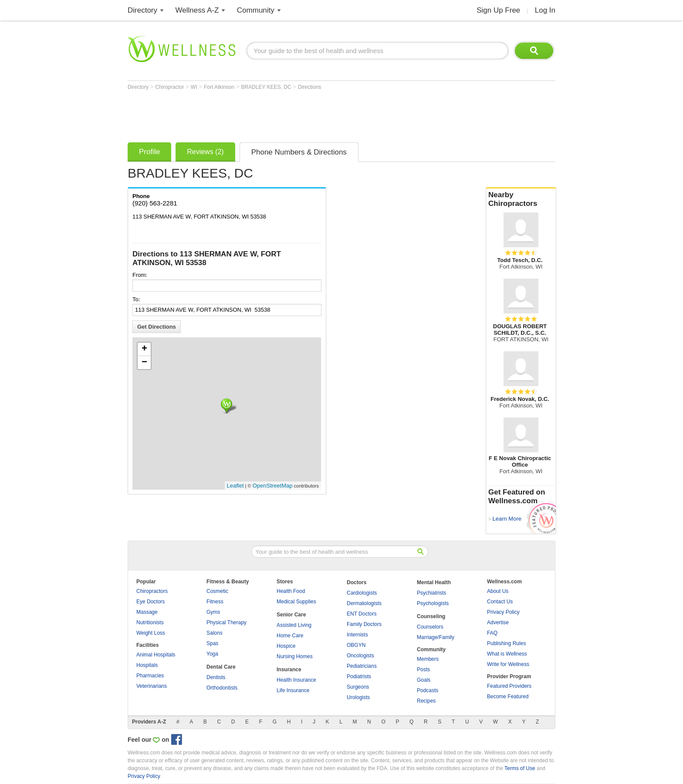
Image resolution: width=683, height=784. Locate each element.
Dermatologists (364, 603)
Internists (357, 635)
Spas (212, 643)
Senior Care (291, 615)
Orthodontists (222, 688)
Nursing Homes (295, 656)
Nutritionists (150, 622)
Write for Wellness (508, 664)
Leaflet (235, 486)
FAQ (492, 633)
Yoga (212, 654)
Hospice (286, 646)
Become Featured (508, 697)
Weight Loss (151, 633)
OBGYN (356, 645)
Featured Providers (509, 686)
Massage (147, 612)
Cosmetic (217, 591)
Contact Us (500, 602)
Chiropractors (152, 591)
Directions (309, 87)
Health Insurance (296, 680)
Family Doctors (364, 624)
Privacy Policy (503, 612)
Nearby (521, 199)
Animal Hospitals (156, 655)
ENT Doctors (362, 614)
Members (428, 659)
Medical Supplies (296, 602)
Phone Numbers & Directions (299, 152)
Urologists (358, 697)
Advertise (498, 622)
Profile (149, 152)
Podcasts (428, 690)
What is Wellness (507, 654)
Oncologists (360, 656)
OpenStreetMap (273, 486)
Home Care (290, 636)
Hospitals (147, 665)
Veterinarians (152, 686)
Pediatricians (362, 666)
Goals (424, 680)
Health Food (291, 591)
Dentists (216, 677)
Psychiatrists (431, 593)
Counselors (430, 627)
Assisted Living (294, 625)
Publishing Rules (506, 643)
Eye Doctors (150, 602)
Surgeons (358, 687)
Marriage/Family (436, 637)
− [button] (144, 363)
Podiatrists (359, 676)
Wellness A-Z (197, 10)
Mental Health (434, 582)
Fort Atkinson (220, 87)
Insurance (289, 670)
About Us (498, 591)
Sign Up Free (498, 10)
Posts (423, 670)
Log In (545, 10)
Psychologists (433, 603)
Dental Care (221, 667)
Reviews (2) (205, 152)
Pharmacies (150, 676)
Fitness (215, 602)
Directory (142, 10)
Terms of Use (520, 768)
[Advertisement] (286, 114)
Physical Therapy (227, 622)
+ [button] (144, 349)
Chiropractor (170, 87)
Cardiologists (362, 593)
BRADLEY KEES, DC (267, 87)
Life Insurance (293, 690)
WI (195, 87)
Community (256, 10)
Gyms (213, 612)
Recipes (426, 701)
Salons (215, 633)
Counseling (431, 616)
